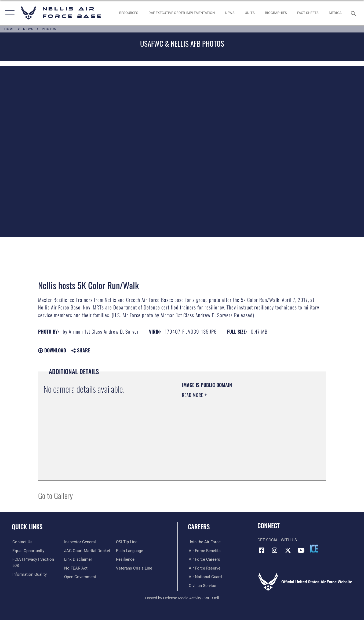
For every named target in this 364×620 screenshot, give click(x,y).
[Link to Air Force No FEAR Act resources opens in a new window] (76, 568)
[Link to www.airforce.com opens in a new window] (204, 542)
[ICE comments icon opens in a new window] (314, 549)
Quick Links (27, 527)
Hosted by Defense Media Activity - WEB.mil (182, 598)
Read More (193, 395)
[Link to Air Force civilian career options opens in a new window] (202, 585)
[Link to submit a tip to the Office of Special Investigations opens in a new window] (127, 542)
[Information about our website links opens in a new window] (78, 559)
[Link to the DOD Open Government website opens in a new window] (80, 577)
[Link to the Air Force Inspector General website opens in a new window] (80, 542)
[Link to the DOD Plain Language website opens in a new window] (130, 551)
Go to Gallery (55, 495)
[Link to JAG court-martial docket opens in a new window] (87, 551)
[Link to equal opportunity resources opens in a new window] (28, 551)
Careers (199, 527)
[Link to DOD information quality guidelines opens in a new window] (29, 574)
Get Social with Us (277, 540)
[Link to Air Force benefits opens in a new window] (204, 551)
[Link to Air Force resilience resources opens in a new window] (125, 559)
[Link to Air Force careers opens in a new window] (204, 559)
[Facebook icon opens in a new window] (261, 550)
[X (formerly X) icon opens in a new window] (288, 550)
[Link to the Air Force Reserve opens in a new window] (204, 568)
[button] (9, 13)
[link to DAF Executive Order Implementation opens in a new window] (182, 13)
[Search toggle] (354, 13)
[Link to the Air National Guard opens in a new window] (204, 577)
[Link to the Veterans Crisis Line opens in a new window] (134, 568)
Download (52, 350)
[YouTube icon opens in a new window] (301, 550)
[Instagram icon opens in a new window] (275, 550)
